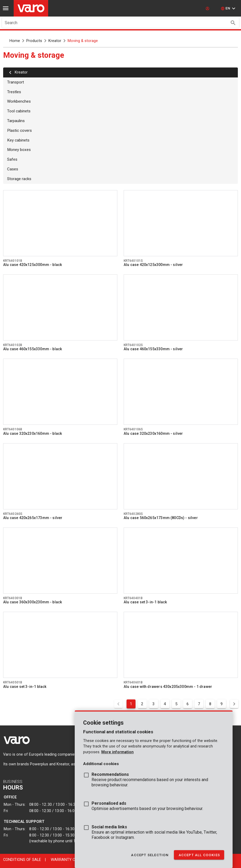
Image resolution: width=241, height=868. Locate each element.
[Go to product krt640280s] (181, 476)
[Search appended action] (233, 23)
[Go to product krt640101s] (181, 223)
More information (117, 752)
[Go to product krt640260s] (60, 476)
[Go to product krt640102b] (60, 307)
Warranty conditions (73, 860)
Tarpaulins (16, 121)
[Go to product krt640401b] (181, 561)
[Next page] (234, 704)
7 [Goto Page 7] (199, 704)
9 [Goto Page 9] (222, 704)
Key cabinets (18, 140)
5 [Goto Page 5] (176, 704)
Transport (16, 82)
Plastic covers (19, 130)
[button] (229, 8)
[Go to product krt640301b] (60, 561)
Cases (13, 169)
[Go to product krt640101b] (60, 223)
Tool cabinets (19, 111)
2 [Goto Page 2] (142, 704)
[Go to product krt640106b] (60, 392)
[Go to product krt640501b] (60, 645)
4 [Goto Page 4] (165, 704)
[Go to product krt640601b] (181, 645)
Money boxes (19, 150)
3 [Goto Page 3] (154, 704)
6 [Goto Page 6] (188, 704)
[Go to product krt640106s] (181, 392)
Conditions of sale (22, 860)
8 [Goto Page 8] (210, 704)
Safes (12, 159)
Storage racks (19, 179)
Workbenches (19, 101)
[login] (208, 8)
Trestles (14, 92)
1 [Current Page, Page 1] (131, 704)
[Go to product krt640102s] (181, 307)
